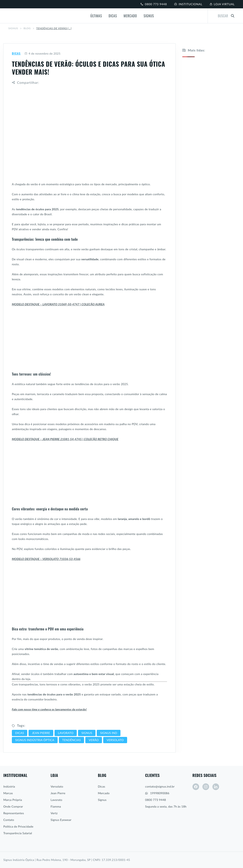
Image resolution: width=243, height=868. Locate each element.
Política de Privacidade (18, 826)
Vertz (54, 813)
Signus (149, 16)
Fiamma (56, 806)
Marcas (8, 793)
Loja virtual (222, 4)
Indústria (9, 786)
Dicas (113, 16)
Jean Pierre (58, 793)
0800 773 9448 (154, 4)
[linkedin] (216, 787)
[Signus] (22, 16)
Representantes (14, 813)
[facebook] (196, 787)
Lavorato (56, 800)
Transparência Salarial (18, 833)
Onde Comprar (13, 806)
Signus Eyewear (61, 820)
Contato (9, 820)
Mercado (130, 16)
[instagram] (206, 787)
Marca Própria (13, 800)
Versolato (57, 786)
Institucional (188, 4)
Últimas (96, 16)
